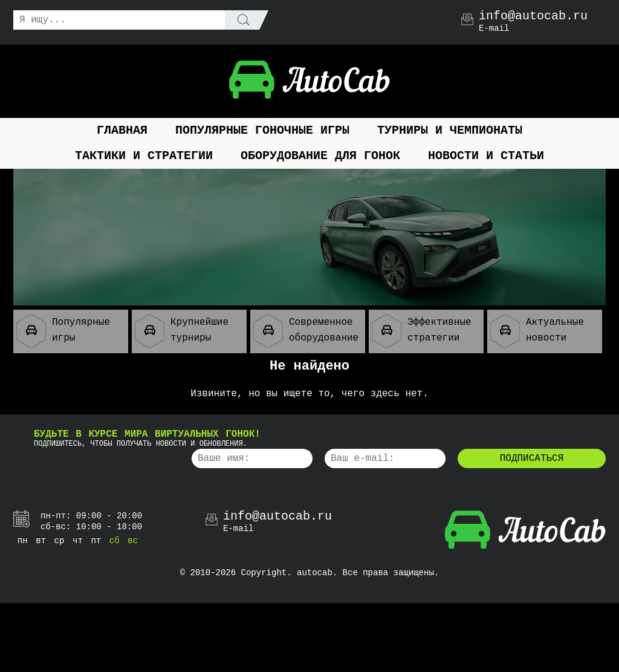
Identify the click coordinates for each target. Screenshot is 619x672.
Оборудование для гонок (320, 156)
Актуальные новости (537, 331)
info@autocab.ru (533, 16)
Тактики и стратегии (144, 156)
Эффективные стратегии (422, 331)
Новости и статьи (486, 156)
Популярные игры (63, 331)
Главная (122, 130)
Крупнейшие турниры (182, 331)
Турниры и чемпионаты (450, 130)
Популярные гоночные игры (262, 130)
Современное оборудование (306, 331)
